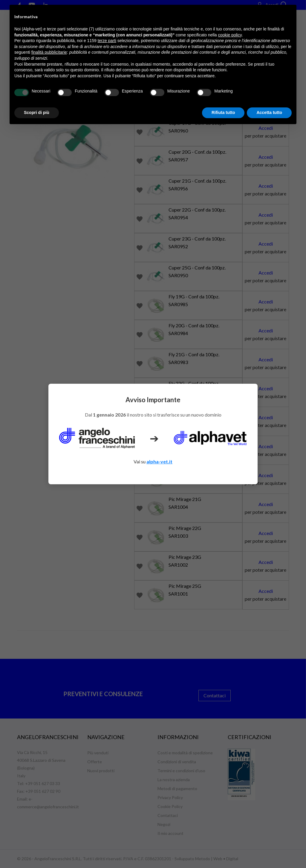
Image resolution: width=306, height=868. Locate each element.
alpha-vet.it (159, 461)
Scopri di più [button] (37, 112)
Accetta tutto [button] (269, 112)
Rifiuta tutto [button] (223, 112)
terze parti (107, 41)
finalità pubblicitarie (49, 52)
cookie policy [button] (230, 35)
